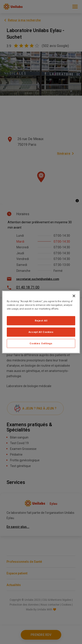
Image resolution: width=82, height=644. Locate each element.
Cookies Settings (41, 343)
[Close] (74, 296)
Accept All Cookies (41, 332)
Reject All (41, 320)
